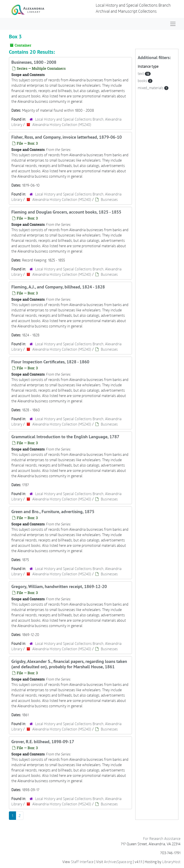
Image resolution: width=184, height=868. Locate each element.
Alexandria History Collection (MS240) (62, 124)
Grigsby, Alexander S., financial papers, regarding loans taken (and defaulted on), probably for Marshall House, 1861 (69, 664)
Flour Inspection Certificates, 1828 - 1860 (50, 362)
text (141, 73)
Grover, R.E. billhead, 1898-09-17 (43, 742)
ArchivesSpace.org (118, 862)
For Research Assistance (162, 838)
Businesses (109, 199)
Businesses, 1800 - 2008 (34, 62)
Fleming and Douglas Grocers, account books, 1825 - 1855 (66, 212)
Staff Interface (82, 862)
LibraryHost (171, 862)
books (143, 81)
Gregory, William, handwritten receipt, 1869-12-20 (59, 586)
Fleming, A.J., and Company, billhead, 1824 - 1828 (58, 287)
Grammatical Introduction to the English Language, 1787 (65, 437)
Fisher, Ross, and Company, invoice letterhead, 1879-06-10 (67, 137)
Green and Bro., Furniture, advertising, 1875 (53, 512)
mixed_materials (151, 88)
